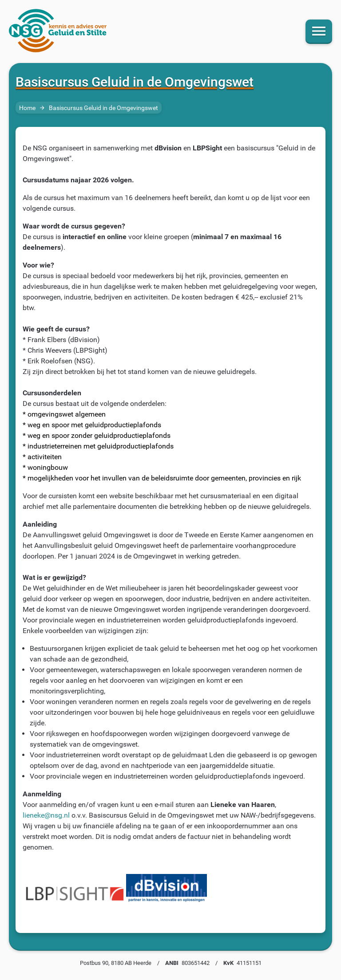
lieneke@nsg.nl (46, 815)
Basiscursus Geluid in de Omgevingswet (103, 108)
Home (27, 108)
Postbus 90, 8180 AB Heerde (116, 963)
